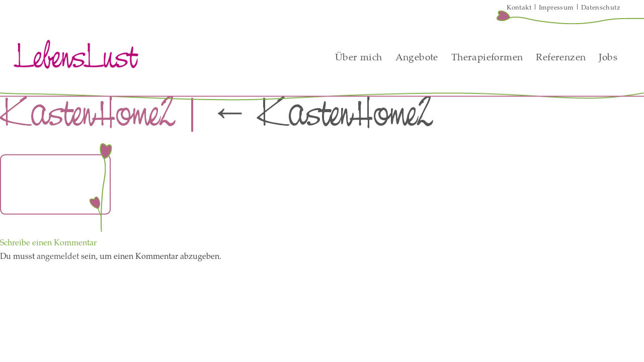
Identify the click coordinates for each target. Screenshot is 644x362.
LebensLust (76, 54)
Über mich (359, 57)
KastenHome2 (321, 113)
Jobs (608, 57)
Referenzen (561, 57)
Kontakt (519, 7)
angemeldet (58, 256)
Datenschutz (601, 7)
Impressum (556, 7)
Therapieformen (487, 57)
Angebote (417, 57)
